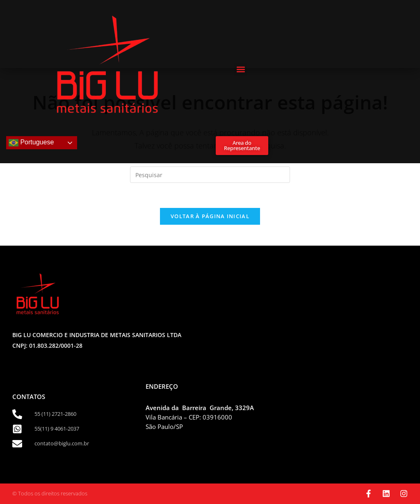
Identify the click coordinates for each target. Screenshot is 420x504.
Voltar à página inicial (210, 216)
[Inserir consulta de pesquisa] (210, 175)
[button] (241, 70)
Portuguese (31, 143)
